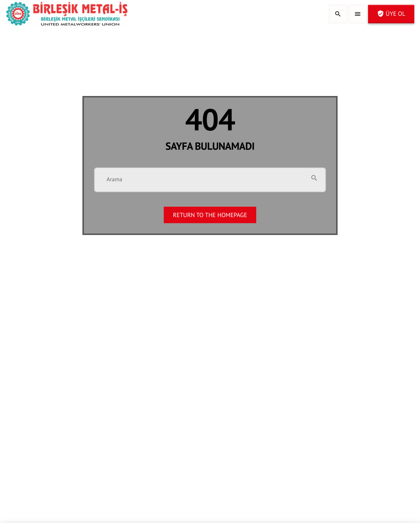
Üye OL (391, 14)
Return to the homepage (210, 215)
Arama (114, 179)
